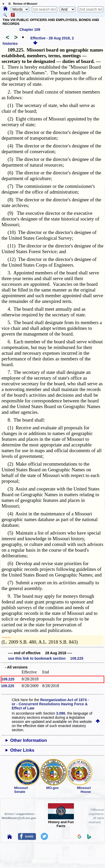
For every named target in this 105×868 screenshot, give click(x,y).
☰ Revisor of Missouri (22, 4)
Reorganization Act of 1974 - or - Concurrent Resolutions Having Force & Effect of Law (50, 704)
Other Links (22, 750)
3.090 (61, 713)
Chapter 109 (30, 30)
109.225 (8, 679)
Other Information (29, 740)
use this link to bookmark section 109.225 (46, 658)
